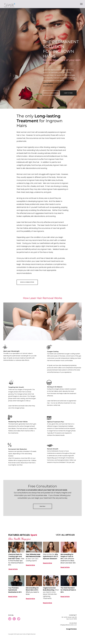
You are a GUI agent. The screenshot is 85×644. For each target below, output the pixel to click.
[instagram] (14, 619)
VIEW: (58, 535)
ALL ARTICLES (68, 535)
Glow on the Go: (49, 554)
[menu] (81, 4)
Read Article (13, 569)
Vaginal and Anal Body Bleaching (49, 589)
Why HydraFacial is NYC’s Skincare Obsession (51, 556)
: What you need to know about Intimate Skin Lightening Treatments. (51, 594)
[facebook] (10, 619)
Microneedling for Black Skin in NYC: (32, 589)
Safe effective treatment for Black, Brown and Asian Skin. (68, 561)
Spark (34, 535)
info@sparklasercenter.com (68, 625)
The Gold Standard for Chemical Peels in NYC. (68, 590)
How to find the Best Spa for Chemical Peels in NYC (16, 562)
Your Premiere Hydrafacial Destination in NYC (15, 590)
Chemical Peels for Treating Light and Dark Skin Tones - (15, 556)
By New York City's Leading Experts (32, 560)
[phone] (19, 619)
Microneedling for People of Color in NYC (67, 556)
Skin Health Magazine (19, 539)
